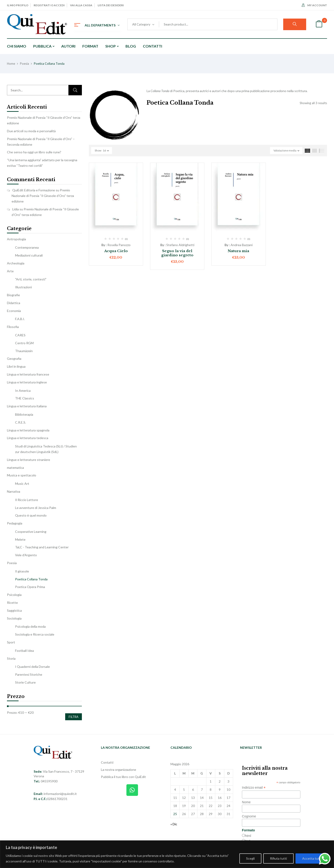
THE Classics (25, 398)
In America (23, 391)
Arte (10, 271)
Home (11, 64)
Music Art (22, 484)
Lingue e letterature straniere (29, 460)
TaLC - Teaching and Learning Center (42, 547)
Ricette (12, 603)
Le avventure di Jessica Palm (36, 508)
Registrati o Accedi (49, 5)
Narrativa (14, 491)
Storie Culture (25, 682)
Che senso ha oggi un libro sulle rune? (34, 152)
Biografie (13, 295)
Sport (11, 642)
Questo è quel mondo (31, 515)
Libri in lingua (16, 366)
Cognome (249, 816)
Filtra (74, 717)
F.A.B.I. (20, 319)
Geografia (14, 358)
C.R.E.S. (21, 422)
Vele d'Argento (26, 555)
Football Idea (24, 651)
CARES (20, 335)
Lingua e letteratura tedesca (28, 438)
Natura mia (238, 251)
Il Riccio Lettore (27, 500)
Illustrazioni (23, 287)
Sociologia (14, 618)
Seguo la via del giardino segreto (177, 253)
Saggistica (14, 610)
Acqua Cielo (116, 251)
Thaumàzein (24, 351)
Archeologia (16, 263)
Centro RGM (24, 343)
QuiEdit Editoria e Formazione (34, 190)
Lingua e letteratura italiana (27, 406)
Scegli (250, 858)
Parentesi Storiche (29, 674)
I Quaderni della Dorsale (32, 667)
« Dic (174, 824)
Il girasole (22, 571)
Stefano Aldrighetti (180, 245)
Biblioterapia (24, 414)
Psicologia (14, 595)
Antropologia (16, 239)
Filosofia (13, 327)
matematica (15, 468)
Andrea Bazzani (242, 245)
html (248, 836)
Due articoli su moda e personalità (31, 131)
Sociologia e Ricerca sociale (35, 634)
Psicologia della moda (30, 626)
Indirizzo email (254, 788)
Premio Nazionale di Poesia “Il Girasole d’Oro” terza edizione (43, 196)
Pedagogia (15, 523)
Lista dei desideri (111, 5)
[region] (167, 854)
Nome (246, 802)
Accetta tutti (312, 858)
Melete (20, 539)
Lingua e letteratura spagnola (28, 430)
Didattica (14, 303)
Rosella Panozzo (119, 245)
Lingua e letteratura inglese (27, 382)
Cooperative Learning (31, 532)
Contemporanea (27, 247)
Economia (14, 311)
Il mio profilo (18, 5)
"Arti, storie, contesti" (31, 279)
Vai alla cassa (81, 5)
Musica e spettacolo (22, 475)
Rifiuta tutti (278, 858)
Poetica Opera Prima (30, 587)
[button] (319, 24)
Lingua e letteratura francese (28, 374)
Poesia (24, 64)
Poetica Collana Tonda (31, 579)
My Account (314, 5)
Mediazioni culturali (29, 255)
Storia (11, 658)
